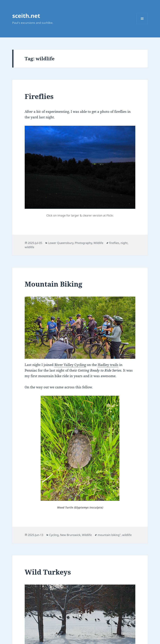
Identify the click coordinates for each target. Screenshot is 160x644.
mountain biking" (109, 535)
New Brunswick (70, 535)
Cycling (54, 535)
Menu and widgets (142, 24)
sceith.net (26, 16)
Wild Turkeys (48, 572)
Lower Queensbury (61, 243)
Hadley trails (108, 365)
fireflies (114, 243)
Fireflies (39, 96)
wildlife (29, 247)
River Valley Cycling (70, 365)
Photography (83, 243)
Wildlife (98, 243)
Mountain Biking (53, 284)
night (124, 243)
